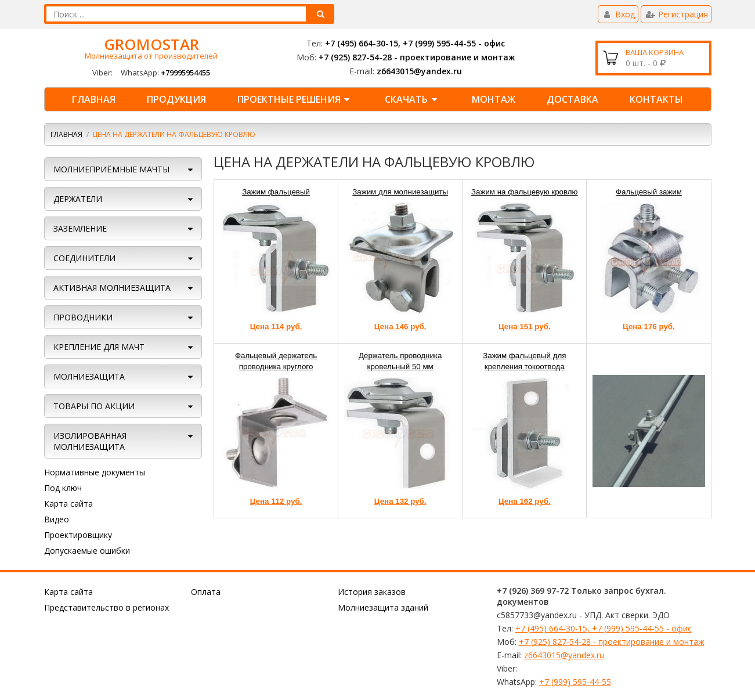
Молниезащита (89, 376)
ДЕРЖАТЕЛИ (78, 199)
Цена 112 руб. (276, 501)
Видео (57, 519)
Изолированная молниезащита (90, 441)
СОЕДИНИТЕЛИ (84, 258)
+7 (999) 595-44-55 (575, 682)
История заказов (372, 592)
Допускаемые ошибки (87, 551)
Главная (94, 99)
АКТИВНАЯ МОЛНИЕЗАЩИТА (112, 288)
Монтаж (494, 99)
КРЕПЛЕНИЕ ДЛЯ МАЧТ (99, 347)
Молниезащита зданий (383, 607)
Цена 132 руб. (400, 501)
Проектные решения (295, 99)
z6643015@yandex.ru (419, 71)
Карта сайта (68, 504)
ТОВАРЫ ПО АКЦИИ (94, 406)
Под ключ (63, 488)
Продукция (176, 99)
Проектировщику (78, 535)
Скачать (413, 99)
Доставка (572, 99)
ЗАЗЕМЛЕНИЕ (80, 228)
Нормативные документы (95, 472)
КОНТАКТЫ (656, 99)
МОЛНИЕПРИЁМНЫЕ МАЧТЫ (111, 169)
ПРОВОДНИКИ (83, 317)
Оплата (206, 592)
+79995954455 (185, 73)
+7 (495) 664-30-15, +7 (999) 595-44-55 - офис (415, 43)
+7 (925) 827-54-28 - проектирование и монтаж (417, 57)
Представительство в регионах (106, 607)
